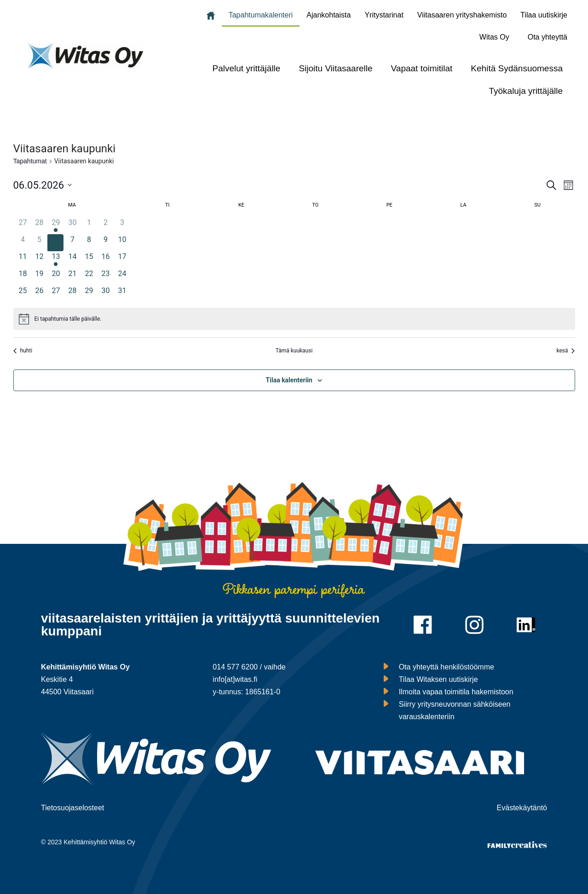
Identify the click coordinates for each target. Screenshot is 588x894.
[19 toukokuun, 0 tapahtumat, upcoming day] (39, 277)
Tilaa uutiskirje (544, 15)
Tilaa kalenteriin (289, 380)
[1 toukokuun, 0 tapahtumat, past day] (89, 226)
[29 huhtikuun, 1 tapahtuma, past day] (56, 226)
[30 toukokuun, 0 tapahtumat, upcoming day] (105, 294)
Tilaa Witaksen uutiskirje (438, 679)
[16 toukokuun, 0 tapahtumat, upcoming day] (105, 260)
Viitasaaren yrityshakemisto (462, 15)
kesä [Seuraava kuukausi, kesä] (565, 351)
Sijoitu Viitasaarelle (335, 68)
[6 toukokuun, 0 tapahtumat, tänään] (56, 243)
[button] (497, 37)
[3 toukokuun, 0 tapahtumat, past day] (122, 226)
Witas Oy (494, 37)
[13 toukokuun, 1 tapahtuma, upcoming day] (56, 260)
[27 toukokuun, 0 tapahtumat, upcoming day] (56, 294)
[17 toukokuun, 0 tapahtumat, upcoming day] (122, 260)
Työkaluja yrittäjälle (526, 91)
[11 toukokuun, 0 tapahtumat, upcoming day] (23, 260)
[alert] (294, 319)
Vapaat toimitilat (422, 68)
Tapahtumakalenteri (261, 15)
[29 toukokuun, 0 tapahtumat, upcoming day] (89, 294)
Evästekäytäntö (522, 808)
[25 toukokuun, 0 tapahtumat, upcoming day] (23, 294)
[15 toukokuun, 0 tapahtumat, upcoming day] (89, 260)
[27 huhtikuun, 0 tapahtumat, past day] (23, 226)
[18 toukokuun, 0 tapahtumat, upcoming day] (23, 277)
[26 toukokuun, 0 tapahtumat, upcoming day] (39, 294)
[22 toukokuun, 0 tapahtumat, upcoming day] (89, 277)
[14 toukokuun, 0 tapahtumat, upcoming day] (72, 260)
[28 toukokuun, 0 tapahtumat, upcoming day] (72, 294)
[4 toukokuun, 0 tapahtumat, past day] (23, 243)
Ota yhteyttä (548, 37)
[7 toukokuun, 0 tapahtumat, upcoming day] (72, 243)
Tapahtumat (30, 161)
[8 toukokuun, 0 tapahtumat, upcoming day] (89, 243)
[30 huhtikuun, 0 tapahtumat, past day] (72, 226)
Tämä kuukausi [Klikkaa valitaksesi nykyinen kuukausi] (294, 351)
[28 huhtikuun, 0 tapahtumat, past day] (39, 226)
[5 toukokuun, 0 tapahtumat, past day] (39, 243)
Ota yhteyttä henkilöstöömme (447, 667)
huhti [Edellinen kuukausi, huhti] (23, 351)
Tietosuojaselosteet (72, 808)
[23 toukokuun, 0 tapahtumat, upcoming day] (105, 277)
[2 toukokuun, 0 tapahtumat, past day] (105, 226)
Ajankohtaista (329, 15)
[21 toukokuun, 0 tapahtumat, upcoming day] (72, 277)
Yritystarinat (384, 15)
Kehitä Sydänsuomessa (517, 68)
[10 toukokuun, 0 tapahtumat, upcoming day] (122, 243)
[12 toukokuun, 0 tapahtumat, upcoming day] (39, 260)
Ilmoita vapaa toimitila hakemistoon (456, 692)
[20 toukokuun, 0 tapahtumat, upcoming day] (56, 277)
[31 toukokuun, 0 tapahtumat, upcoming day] (122, 294)
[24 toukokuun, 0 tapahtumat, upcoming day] (122, 277)
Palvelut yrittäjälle (247, 68)
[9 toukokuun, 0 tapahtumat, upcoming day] (105, 243)
